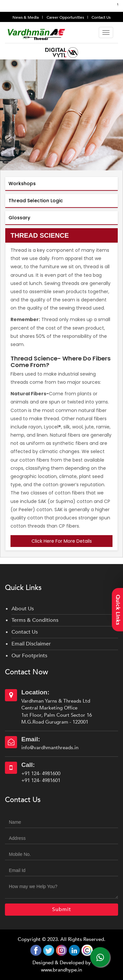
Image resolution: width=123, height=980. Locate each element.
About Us (23, 609)
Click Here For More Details (62, 541)
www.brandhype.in (61, 970)
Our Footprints (29, 656)
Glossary (19, 218)
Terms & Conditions (35, 620)
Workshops (22, 184)
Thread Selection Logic (36, 201)
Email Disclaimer (31, 644)
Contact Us (101, 17)
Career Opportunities (66, 17)
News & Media (26, 17)
